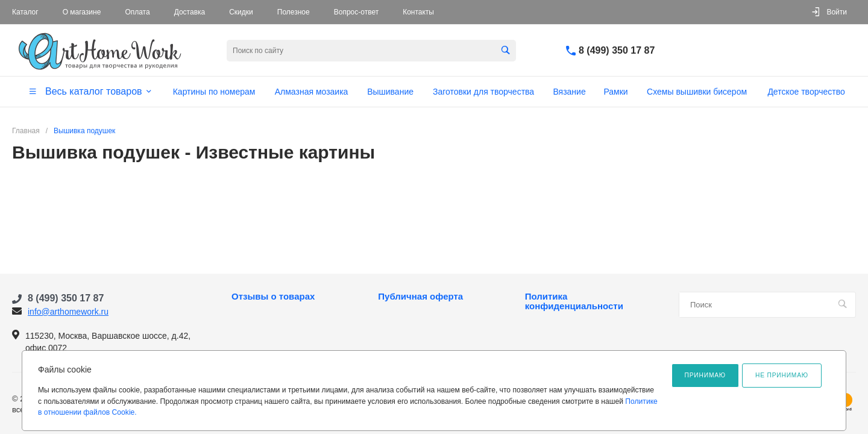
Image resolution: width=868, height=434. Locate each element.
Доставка (190, 12)
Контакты (418, 12)
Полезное (294, 12)
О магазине (82, 12)
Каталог (25, 12)
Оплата (137, 12)
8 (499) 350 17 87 (617, 50)
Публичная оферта (420, 297)
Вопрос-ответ (356, 12)
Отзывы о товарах (273, 297)
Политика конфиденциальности (574, 301)
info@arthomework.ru (68, 312)
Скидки (241, 12)
